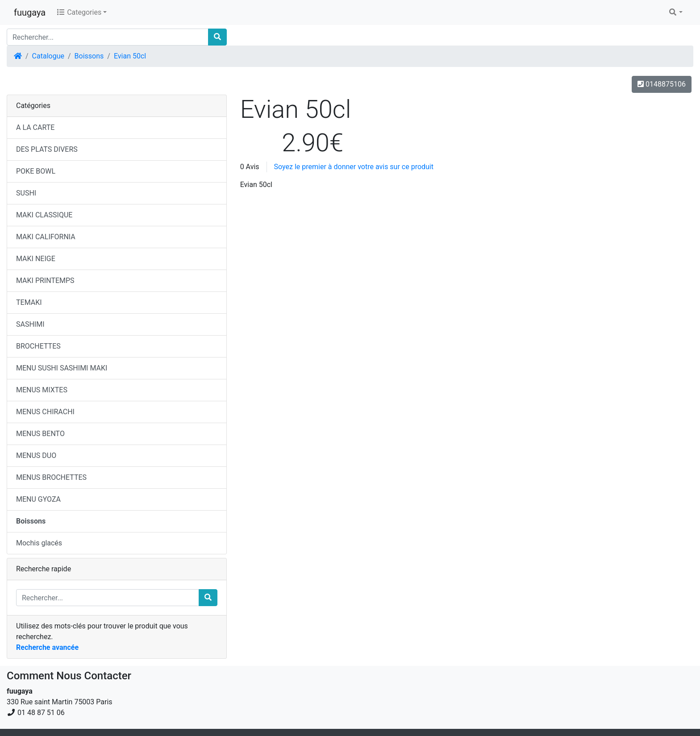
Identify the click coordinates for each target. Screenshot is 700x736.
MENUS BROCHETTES (51, 477)
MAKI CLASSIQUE (44, 215)
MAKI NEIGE (36, 259)
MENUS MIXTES (42, 390)
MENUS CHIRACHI (45, 412)
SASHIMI (30, 324)
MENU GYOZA (38, 499)
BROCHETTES (38, 346)
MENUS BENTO (40, 434)
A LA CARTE (35, 127)
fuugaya (30, 12)
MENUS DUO (36, 455)
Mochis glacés (39, 543)
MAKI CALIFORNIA (46, 237)
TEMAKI (29, 302)
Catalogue (48, 56)
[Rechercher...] (108, 37)
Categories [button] (79, 12)
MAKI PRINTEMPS (45, 281)
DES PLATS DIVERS (47, 149)
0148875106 (662, 84)
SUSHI (26, 193)
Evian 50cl (130, 56)
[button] (675, 12)
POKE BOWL (36, 171)
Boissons (89, 56)
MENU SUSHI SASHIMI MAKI (62, 368)
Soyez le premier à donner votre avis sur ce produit (354, 167)
